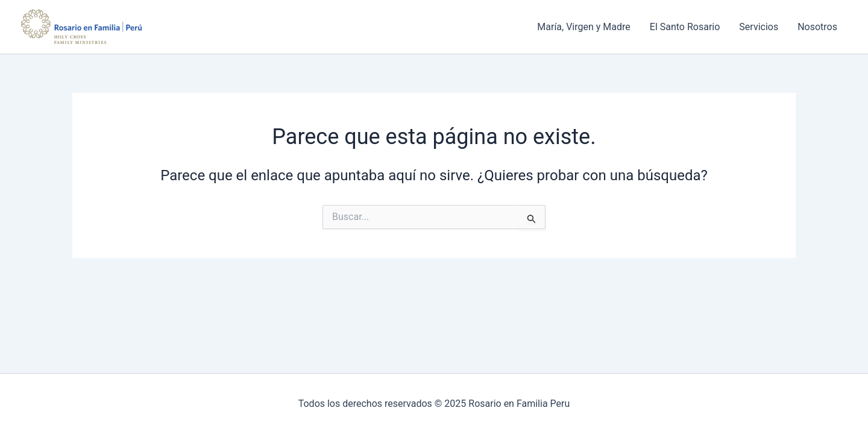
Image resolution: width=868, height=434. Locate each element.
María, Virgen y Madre (584, 27)
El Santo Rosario (685, 27)
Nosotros (817, 27)
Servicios (759, 27)
